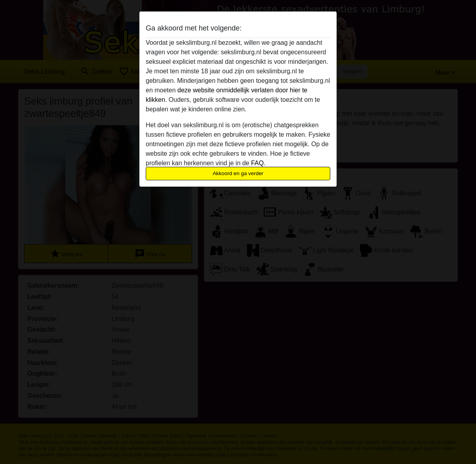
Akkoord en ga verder (238, 173)
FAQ (257, 163)
